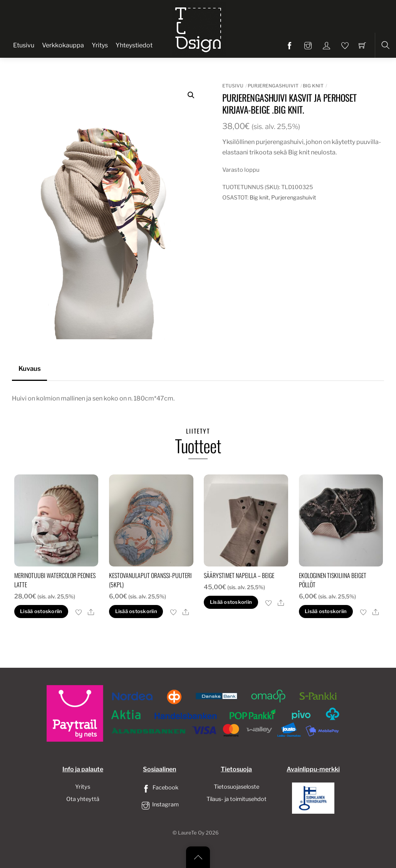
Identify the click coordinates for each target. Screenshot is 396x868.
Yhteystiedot (134, 45)
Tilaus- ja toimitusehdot (237, 799)
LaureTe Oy (191, 833)
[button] (191, 95)
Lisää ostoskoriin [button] (41, 611)
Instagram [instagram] (159, 804)
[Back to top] (198, 857)
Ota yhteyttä (83, 799)
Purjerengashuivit (273, 86)
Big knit (313, 86)
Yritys (100, 45)
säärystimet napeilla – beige (239, 575)
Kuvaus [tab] (30, 369)
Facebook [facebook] (159, 788)
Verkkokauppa (63, 45)
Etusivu (24, 45)
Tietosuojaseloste (237, 787)
